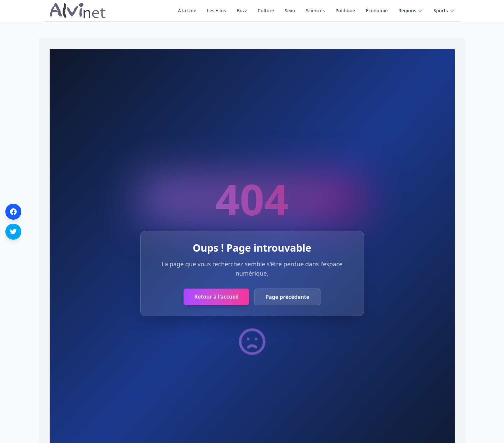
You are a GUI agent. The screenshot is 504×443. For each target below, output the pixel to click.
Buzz (242, 10)
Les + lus (216, 10)
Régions (411, 10)
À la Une (187, 10)
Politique (345, 10)
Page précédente (287, 297)
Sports (444, 10)
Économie (377, 10)
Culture (266, 10)
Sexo (290, 10)
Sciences (315, 10)
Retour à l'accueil (216, 297)
